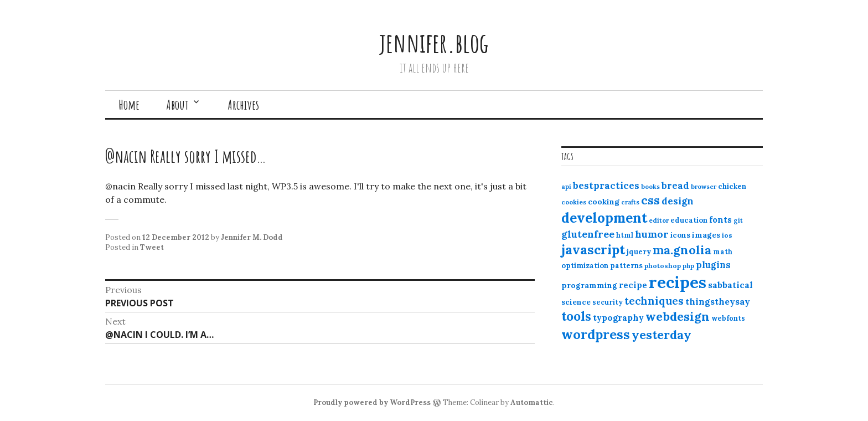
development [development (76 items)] (604, 218)
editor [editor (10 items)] (659, 220)
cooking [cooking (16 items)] (604, 202)
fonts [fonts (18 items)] (720, 220)
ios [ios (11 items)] (727, 235)
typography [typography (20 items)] (618, 317)
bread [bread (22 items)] (675, 186)
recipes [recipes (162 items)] (678, 282)
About (177, 105)
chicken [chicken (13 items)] (732, 186)
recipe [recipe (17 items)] (633, 285)
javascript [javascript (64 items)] (593, 250)
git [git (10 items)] (738, 220)
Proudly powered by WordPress (372, 402)
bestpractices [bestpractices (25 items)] (606, 186)
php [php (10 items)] (688, 266)
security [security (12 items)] (608, 302)
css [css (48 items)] (650, 200)
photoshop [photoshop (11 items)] (663, 266)
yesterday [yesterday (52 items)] (662, 335)
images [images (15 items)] (706, 235)
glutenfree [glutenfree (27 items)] (588, 234)
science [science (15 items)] (576, 302)
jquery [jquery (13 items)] (639, 252)
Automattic (532, 402)
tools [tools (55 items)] (576, 316)
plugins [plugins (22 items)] (713, 265)
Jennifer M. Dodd (252, 237)
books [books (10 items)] (650, 187)
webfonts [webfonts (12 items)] (728, 318)
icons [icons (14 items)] (680, 235)
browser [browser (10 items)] (704, 187)
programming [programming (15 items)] (589, 285)
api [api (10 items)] (566, 187)
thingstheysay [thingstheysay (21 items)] (718, 301)
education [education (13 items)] (689, 220)
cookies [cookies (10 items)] (574, 202)
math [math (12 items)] (723, 252)
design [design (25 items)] (678, 201)
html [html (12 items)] (625, 235)
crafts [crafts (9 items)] (630, 202)
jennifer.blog (434, 42)
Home (129, 105)
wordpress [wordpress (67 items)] (596, 334)
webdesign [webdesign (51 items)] (678, 316)
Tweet (152, 247)
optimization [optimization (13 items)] (585, 266)
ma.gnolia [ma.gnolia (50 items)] (682, 250)
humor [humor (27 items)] (652, 234)
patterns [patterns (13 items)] (626, 266)
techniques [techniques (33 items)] (654, 301)
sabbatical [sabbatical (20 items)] (730, 285)
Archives (243, 105)
